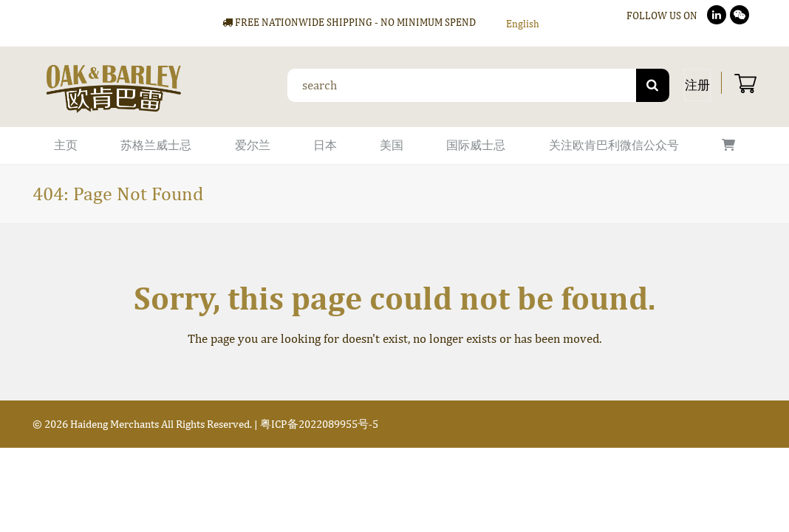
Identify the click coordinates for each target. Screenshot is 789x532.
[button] (728, 146)
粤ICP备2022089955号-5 (319, 424)
